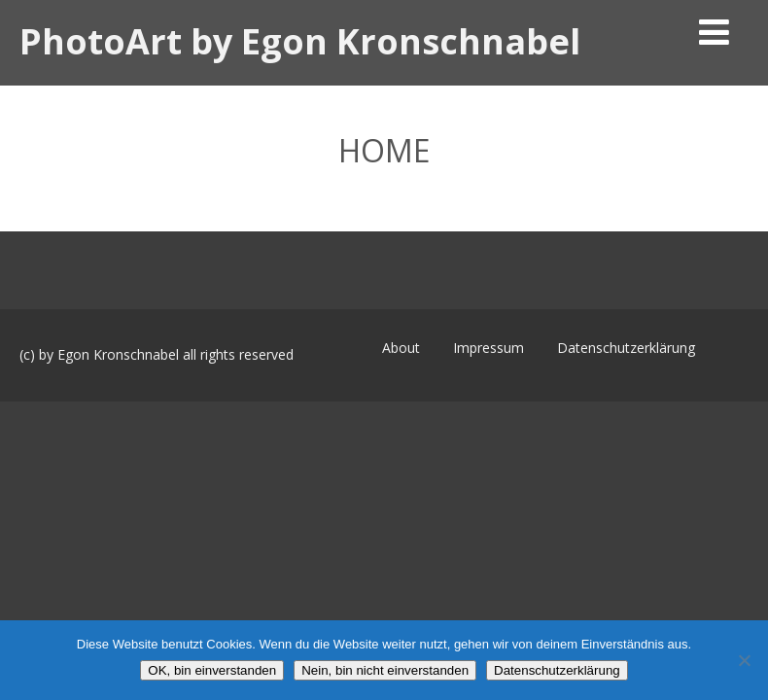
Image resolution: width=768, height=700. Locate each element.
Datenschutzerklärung (626, 348)
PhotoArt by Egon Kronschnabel (300, 41)
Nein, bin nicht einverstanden (385, 670)
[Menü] (714, 32)
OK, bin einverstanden (212, 670)
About (401, 348)
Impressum (489, 348)
